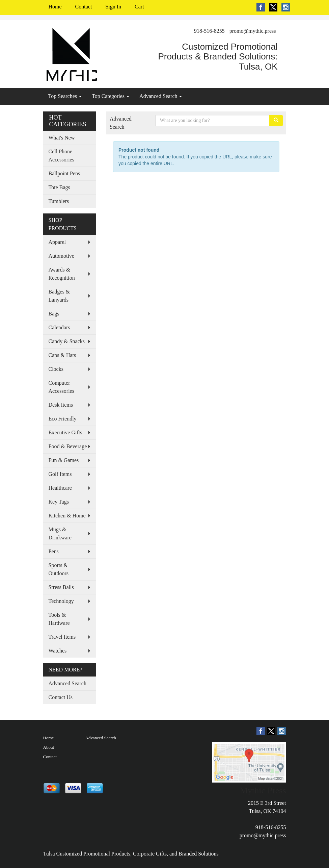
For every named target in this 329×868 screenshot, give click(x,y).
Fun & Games (64, 460)
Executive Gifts (65, 432)
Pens (54, 551)
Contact (84, 7)
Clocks (56, 369)
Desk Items (61, 405)
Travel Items (62, 637)
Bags (54, 314)
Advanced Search (161, 96)
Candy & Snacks (67, 341)
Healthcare (60, 488)
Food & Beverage (68, 446)
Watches (58, 651)
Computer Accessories (61, 387)
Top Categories (111, 96)
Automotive (61, 256)
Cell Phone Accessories (61, 156)
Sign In (113, 7)
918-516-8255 (209, 31)
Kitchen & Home (67, 516)
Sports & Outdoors (59, 569)
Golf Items (60, 474)
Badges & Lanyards (59, 296)
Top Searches (65, 96)
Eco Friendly (63, 419)
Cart (139, 7)
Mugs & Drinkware (60, 533)
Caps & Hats (62, 355)
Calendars (59, 327)
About (49, 747)
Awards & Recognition (62, 274)
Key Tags (59, 502)
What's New (62, 138)
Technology (61, 601)
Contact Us (61, 697)
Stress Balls (61, 587)
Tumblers (59, 201)
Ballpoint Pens (64, 173)
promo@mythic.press (253, 31)
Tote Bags (59, 187)
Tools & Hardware (59, 619)
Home (55, 7)
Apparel (57, 242)
